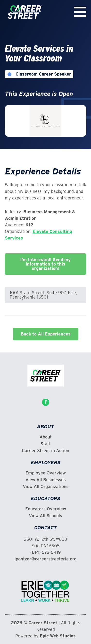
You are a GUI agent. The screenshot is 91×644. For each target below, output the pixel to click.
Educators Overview (46, 509)
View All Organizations (46, 487)
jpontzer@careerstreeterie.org (45, 559)
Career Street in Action (45, 451)
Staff (46, 444)
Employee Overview (46, 473)
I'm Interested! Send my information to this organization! (45, 264)
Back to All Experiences (46, 334)
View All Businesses (46, 480)
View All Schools (45, 516)
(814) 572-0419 (45, 552)
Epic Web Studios (58, 636)
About (46, 437)
